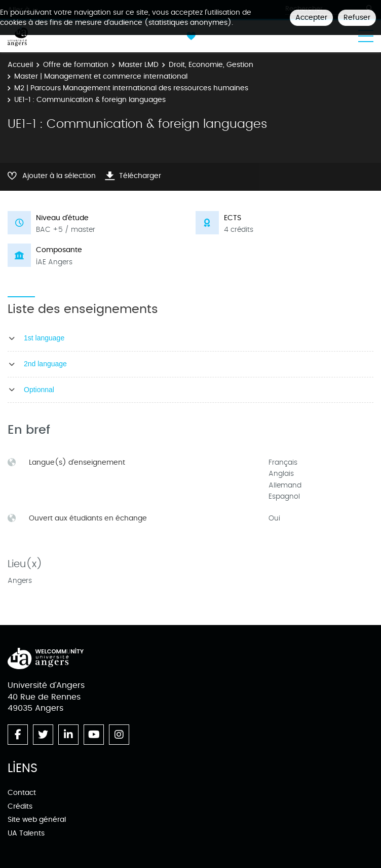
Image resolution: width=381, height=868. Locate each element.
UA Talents (26, 833)
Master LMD (139, 65)
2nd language (45, 364)
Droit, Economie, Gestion (211, 65)
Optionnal (39, 390)
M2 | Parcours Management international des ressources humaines (131, 88)
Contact (22, 793)
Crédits (20, 806)
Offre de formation (76, 65)
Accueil (20, 65)
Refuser (357, 18)
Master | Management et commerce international (101, 76)
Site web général (37, 820)
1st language (44, 338)
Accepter (311, 18)
